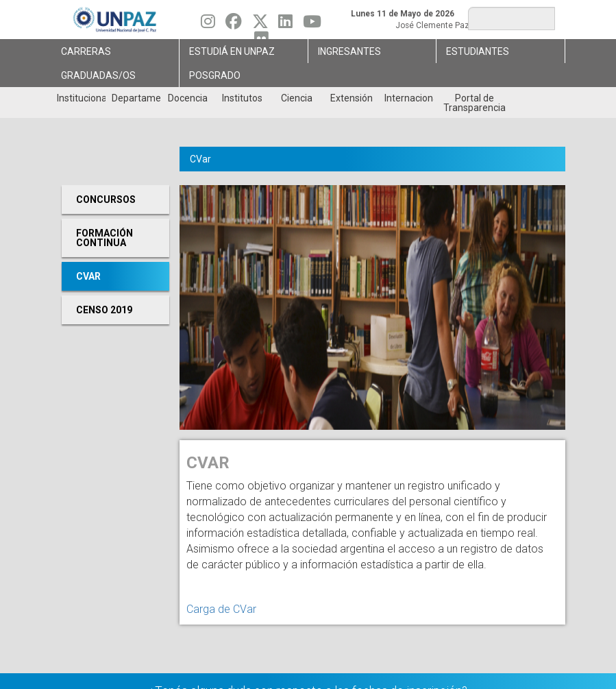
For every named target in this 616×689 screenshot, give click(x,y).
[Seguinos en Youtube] (312, 25)
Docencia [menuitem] (188, 98)
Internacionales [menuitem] (409, 98)
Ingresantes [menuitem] (349, 51)
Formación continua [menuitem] (104, 238)
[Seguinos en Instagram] (208, 25)
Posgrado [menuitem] (215, 75)
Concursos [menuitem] (106, 200)
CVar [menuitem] (88, 276)
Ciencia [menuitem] (297, 98)
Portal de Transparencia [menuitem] (475, 103)
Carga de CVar (221, 609)
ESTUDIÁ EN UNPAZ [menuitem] (232, 51)
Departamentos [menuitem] (136, 98)
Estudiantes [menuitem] (478, 51)
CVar (200, 159)
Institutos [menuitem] (242, 98)
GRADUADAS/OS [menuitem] (98, 75)
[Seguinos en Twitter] (260, 25)
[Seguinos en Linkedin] (285, 25)
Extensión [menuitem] (352, 98)
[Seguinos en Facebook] (234, 25)
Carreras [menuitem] (86, 51)
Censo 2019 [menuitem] (104, 310)
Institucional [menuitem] (81, 98)
